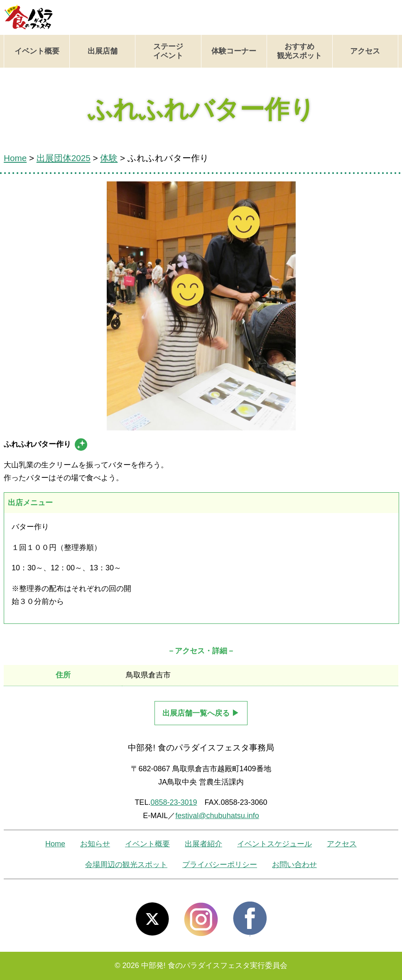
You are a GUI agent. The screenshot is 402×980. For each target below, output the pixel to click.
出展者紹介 (203, 844)
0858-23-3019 (174, 802)
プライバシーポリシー (220, 865)
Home (55, 844)
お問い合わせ (294, 865)
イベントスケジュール (275, 844)
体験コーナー (234, 51)
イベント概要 (37, 51)
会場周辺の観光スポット (126, 865)
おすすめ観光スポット (299, 51)
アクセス (365, 51)
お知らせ (95, 844)
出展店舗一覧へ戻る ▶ (201, 713)
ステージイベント (168, 51)
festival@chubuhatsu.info (217, 816)
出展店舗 (103, 51)
